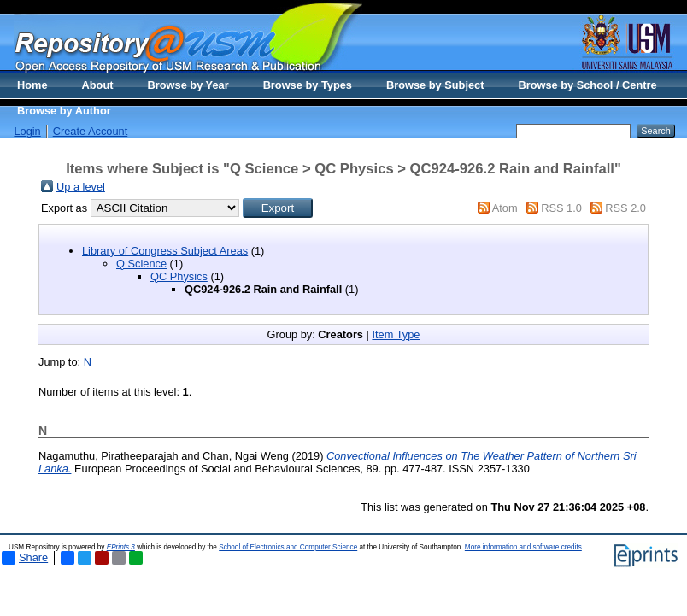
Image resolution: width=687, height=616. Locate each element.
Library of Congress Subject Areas (165, 251)
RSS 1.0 (561, 208)
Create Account (91, 131)
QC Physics (179, 276)
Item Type (396, 334)
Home (32, 85)
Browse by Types (308, 85)
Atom (505, 208)
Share (25, 558)
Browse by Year (188, 85)
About (98, 85)
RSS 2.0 (625, 208)
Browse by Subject (435, 85)
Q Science (141, 264)
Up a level (81, 187)
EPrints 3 (121, 547)
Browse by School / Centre (587, 85)
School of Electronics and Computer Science (288, 547)
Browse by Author (64, 111)
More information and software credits (523, 547)
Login (27, 131)
